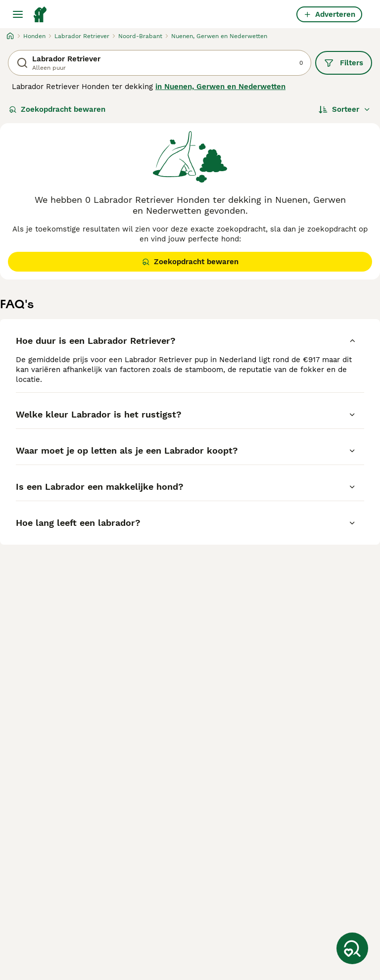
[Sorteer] (345, 109)
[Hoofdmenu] (18, 14)
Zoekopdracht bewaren (57, 109)
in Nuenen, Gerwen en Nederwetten (220, 87)
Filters (344, 63)
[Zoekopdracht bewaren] (352, 948)
